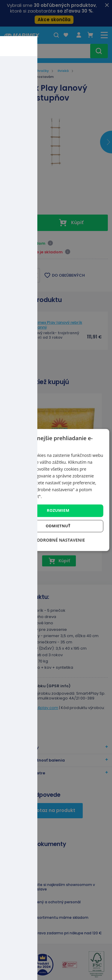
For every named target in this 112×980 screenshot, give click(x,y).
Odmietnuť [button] (58, 526)
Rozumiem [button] (58, 511)
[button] (56, 540)
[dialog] (56, 490)
